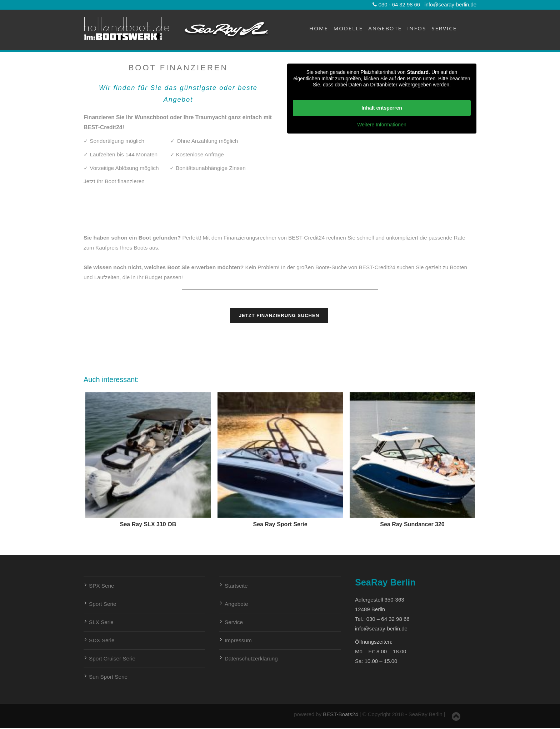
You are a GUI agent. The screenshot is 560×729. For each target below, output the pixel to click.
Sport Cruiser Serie (112, 658)
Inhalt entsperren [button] (382, 107)
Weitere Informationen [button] (382, 124)
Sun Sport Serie (108, 677)
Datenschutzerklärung (251, 658)
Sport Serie (103, 604)
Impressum (238, 640)
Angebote (385, 28)
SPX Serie (102, 586)
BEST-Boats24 (340, 714)
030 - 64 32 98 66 (396, 5)
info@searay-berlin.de (450, 5)
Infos (417, 28)
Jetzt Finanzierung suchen (279, 315)
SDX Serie (102, 640)
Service (444, 28)
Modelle (348, 28)
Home (319, 28)
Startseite (236, 586)
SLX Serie (101, 622)
